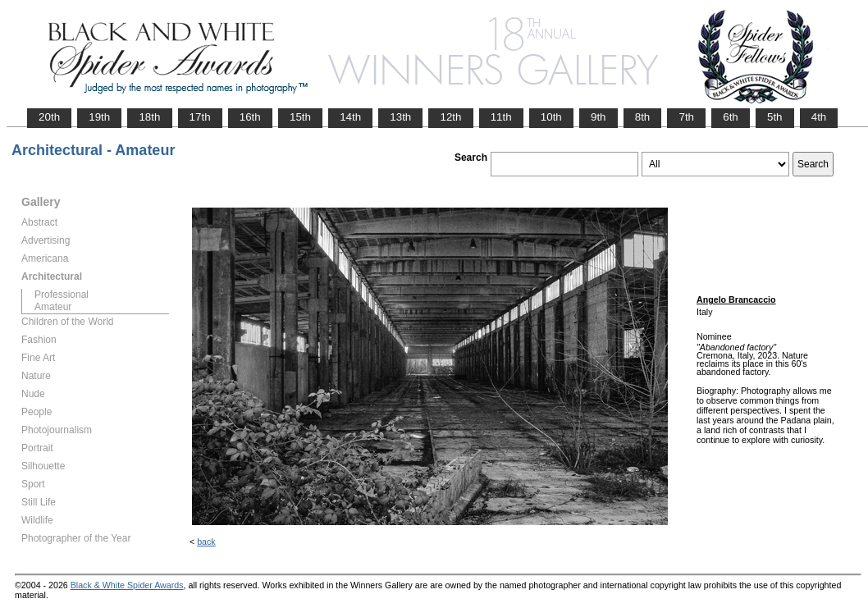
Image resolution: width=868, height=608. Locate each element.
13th (400, 117)
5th (775, 117)
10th (551, 117)
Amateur (53, 307)
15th (300, 117)
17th (200, 117)
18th (149, 117)
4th (819, 117)
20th (49, 117)
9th (598, 117)
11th (501, 117)
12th (450, 117)
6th (731, 117)
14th (350, 117)
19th (99, 117)
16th (250, 117)
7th (686, 117)
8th (643, 117)
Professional (62, 295)
